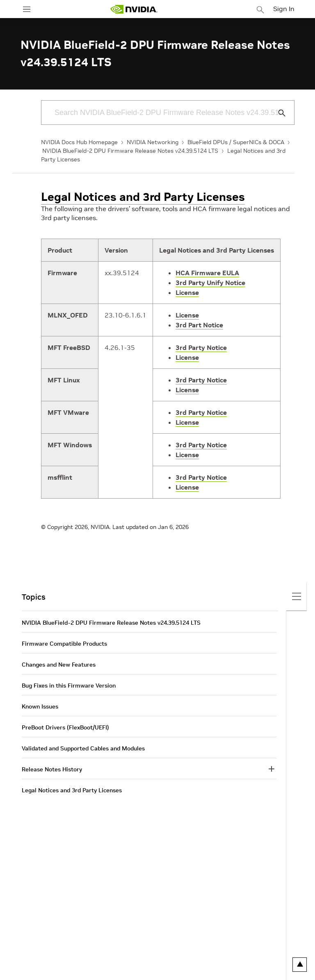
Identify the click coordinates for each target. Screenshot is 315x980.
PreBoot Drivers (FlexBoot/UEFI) (65, 727)
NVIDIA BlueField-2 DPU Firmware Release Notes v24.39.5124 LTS (130, 151)
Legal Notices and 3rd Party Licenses (143, 197)
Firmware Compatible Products (64, 644)
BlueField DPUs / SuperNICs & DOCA (236, 142)
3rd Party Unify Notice (210, 283)
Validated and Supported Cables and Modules (83, 748)
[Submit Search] (277, 113)
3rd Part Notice (199, 325)
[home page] (134, 9)
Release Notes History (52, 769)
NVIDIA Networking (153, 142)
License (187, 292)
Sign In (284, 9)
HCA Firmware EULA (207, 273)
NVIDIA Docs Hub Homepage (79, 142)
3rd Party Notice (201, 347)
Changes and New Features (59, 665)
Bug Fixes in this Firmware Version (69, 686)
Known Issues (40, 706)
